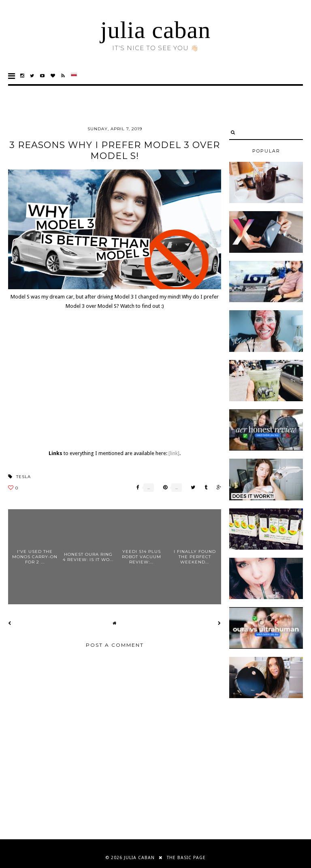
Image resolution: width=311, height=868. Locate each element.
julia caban (156, 30)
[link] (174, 453)
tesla (23, 477)
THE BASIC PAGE (186, 858)
